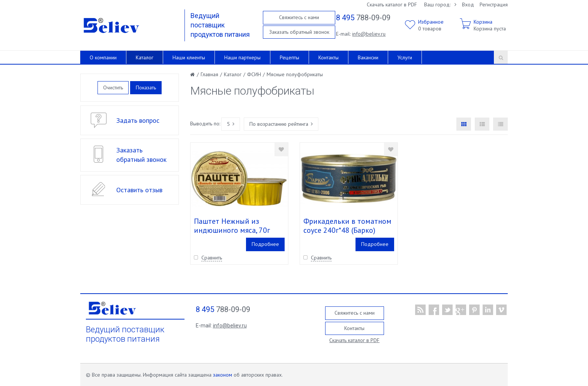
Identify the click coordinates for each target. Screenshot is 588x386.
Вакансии (368, 57)
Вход (468, 5)
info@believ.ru (369, 34)
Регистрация (494, 5)
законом (223, 375)
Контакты (328, 57)
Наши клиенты (189, 57)
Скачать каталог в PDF (392, 5)
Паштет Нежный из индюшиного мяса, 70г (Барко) (232, 230)
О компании (103, 57)
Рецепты (289, 57)
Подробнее (265, 244)
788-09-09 (363, 18)
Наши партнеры (242, 57)
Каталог (145, 57)
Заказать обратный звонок (299, 32)
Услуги (405, 57)
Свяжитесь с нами (299, 17)
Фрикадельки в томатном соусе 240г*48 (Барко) (347, 226)
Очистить (113, 87)
